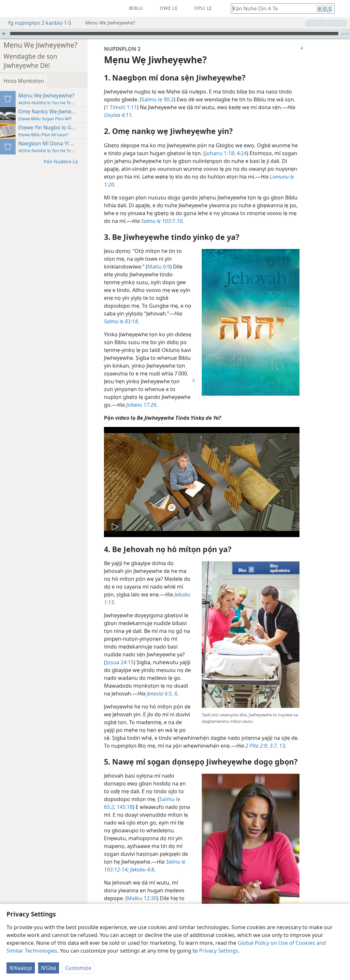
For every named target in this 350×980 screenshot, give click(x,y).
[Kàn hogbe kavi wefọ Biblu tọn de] (270, 8)
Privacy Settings (219, 951)
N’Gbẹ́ (49, 968)
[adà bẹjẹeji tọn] (10, 8)
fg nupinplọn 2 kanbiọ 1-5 (36, 23)
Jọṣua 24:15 (146, 652)
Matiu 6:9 (185, 257)
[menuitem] (10, 8)
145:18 (150, 797)
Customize (78, 968)
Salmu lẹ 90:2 (184, 90)
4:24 (267, 143)
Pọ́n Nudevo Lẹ (90, 143)
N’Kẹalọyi (21, 968)
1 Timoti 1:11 (148, 97)
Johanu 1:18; (247, 143)
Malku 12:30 (168, 888)
